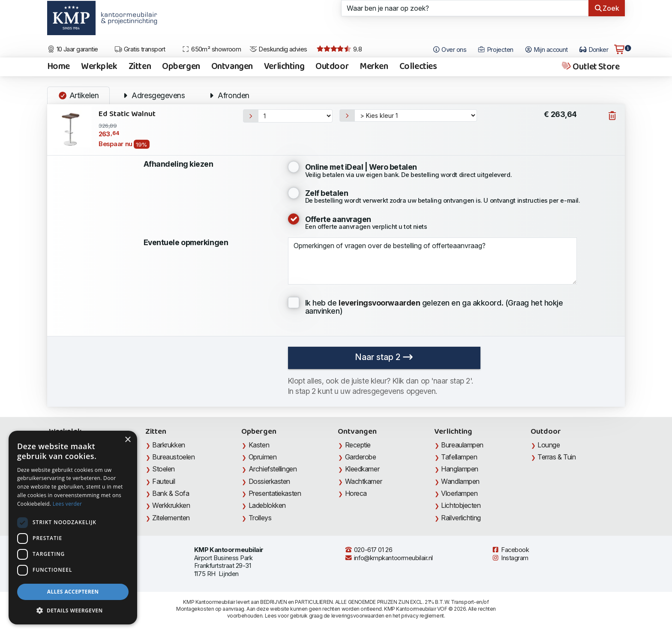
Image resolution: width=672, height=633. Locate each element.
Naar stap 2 (384, 357)
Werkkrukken (171, 505)
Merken (374, 67)
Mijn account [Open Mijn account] (546, 50)
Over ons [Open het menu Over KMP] (449, 50)
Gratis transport (140, 49)
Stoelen (163, 469)
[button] (73, 611)
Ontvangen (232, 67)
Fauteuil (163, 481)
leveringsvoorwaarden (358, 616)
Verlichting (284, 67)
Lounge (549, 445)
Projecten (495, 50)
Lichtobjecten (461, 505)
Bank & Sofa (171, 493)
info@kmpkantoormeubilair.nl (389, 558)
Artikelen (78, 95)
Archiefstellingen (273, 469)
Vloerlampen (459, 493)
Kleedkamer (362, 469)
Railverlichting (461, 518)
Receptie (358, 445)
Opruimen (262, 457)
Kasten (259, 445)
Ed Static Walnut (127, 114)
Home (58, 67)
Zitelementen (171, 518)
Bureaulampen (462, 445)
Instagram (510, 558)
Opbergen (181, 67)
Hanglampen (460, 469)
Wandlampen (460, 481)
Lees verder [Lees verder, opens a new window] (67, 504)
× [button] (127, 440)
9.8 (339, 49)
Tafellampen (459, 457)
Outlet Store (590, 67)
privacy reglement (422, 616)
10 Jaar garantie (73, 49)
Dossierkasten (269, 481)
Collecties (418, 67)
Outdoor (332, 67)
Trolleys (260, 518)
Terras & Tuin (556, 457)
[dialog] (73, 528)
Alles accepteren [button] (73, 592)
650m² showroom (211, 49)
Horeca (356, 493)
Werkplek (99, 67)
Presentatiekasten (275, 493)
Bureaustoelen (173, 457)
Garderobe (361, 457)
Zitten (140, 67)
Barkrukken (169, 445)
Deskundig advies (278, 49)
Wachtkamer (364, 481)
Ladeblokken (267, 505)
